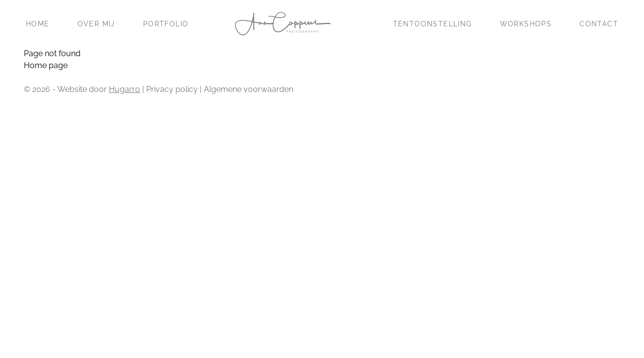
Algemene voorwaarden (248, 89)
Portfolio (166, 24)
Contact (599, 24)
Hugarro (124, 89)
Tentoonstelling (433, 24)
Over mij (96, 24)
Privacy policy (172, 89)
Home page (46, 65)
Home (38, 24)
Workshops (526, 24)
